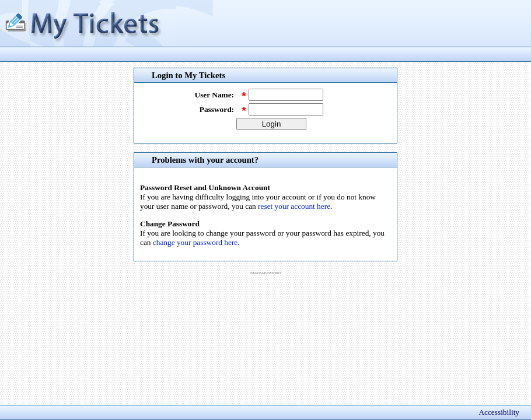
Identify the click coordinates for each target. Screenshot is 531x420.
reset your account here (294, 206)
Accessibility (499, 412)
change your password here (195, 242)
